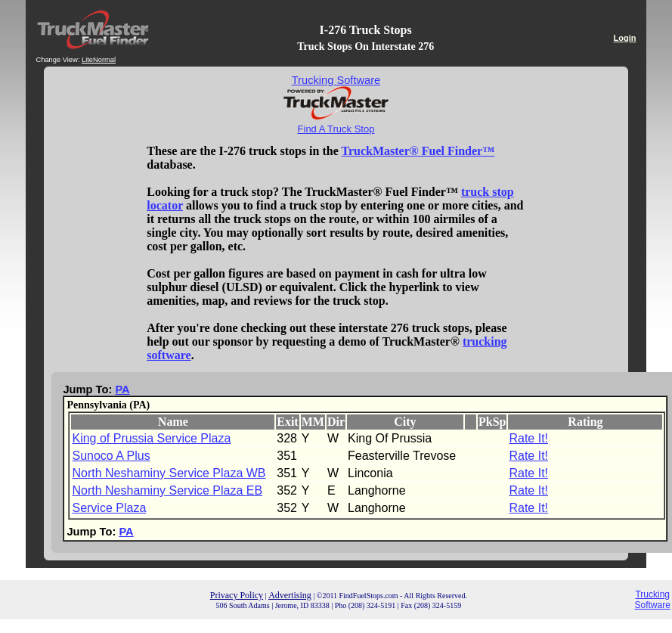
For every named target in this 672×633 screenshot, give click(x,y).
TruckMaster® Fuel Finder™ (418, 151)
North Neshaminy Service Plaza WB (169, 473)
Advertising (290, 595)
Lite (87, 60)
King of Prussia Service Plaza (151, 438)
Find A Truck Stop (336, 129)
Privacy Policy (237, 595)
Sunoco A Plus (111, 456)
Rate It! (528, 438)
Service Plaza (109, 508)
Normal (104, 60)
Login (625, 38)
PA (122, 389)
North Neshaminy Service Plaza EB (167, 490)
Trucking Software (653, 600)
